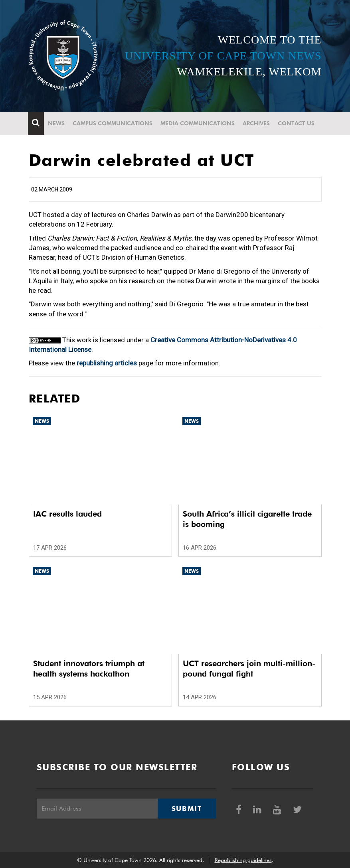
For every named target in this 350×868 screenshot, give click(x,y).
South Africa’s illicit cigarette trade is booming (247, 519)
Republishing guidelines (243, 860)
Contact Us (297, 123)
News (57, 123)
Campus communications (113, 123)
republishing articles (107, 363)
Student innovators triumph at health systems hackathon (89, 669)
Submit (187, 809)
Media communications (198, 123)
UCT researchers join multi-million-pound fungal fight (249, 669)
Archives (257, 123)
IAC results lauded (67, 514)
